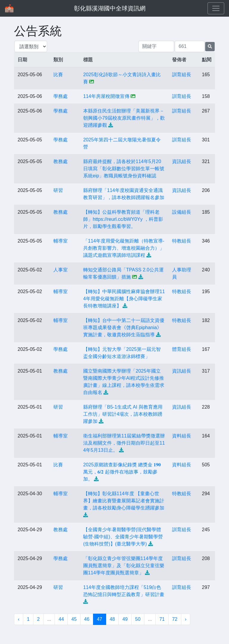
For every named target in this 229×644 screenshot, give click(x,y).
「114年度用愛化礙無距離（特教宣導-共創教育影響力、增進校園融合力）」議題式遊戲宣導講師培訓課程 (124, 248)
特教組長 (182, 241)
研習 (58, 190)
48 (112, 619)
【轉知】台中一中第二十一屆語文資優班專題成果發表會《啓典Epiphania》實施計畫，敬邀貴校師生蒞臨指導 (124, 328)
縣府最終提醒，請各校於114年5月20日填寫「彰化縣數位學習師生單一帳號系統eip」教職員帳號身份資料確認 (124, 169)
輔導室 (61, 241)
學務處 (61, 96)
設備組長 (182, 212)
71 (162, 619)
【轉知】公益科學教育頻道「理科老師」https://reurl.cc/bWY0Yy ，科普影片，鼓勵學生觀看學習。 (123, 219)
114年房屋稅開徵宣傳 (106, 96)
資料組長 (182, 436)
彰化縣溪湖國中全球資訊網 (110, 8)
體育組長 (182, 349)
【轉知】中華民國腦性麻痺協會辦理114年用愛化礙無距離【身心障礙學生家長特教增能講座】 (124, 299)
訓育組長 (182, 75)
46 (87, 619)
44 (61, 619)
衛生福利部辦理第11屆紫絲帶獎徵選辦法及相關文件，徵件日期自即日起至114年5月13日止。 (124, 443)
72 (175, 619)
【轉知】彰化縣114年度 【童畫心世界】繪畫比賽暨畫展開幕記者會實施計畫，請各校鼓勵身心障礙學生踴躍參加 (124, 501)
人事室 (61, 270)
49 (125, 619)
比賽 (58, 75)
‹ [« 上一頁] (19, 619)
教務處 (61, 161)
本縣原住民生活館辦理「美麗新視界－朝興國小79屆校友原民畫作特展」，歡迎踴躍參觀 (124, 118)
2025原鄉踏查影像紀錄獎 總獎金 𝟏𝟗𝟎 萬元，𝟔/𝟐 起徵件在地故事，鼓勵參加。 (122, 472)
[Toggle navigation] (216, 8)
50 (138, 619)
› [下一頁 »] (186, 619)
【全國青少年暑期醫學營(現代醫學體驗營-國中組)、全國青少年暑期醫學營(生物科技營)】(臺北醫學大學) (123, 537)
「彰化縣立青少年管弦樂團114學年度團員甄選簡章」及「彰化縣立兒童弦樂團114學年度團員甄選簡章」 (124, 566)
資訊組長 (182, 161)
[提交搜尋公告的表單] (210, 47)
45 (74, 619)
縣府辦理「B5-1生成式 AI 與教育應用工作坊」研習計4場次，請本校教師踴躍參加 (123, 414)
